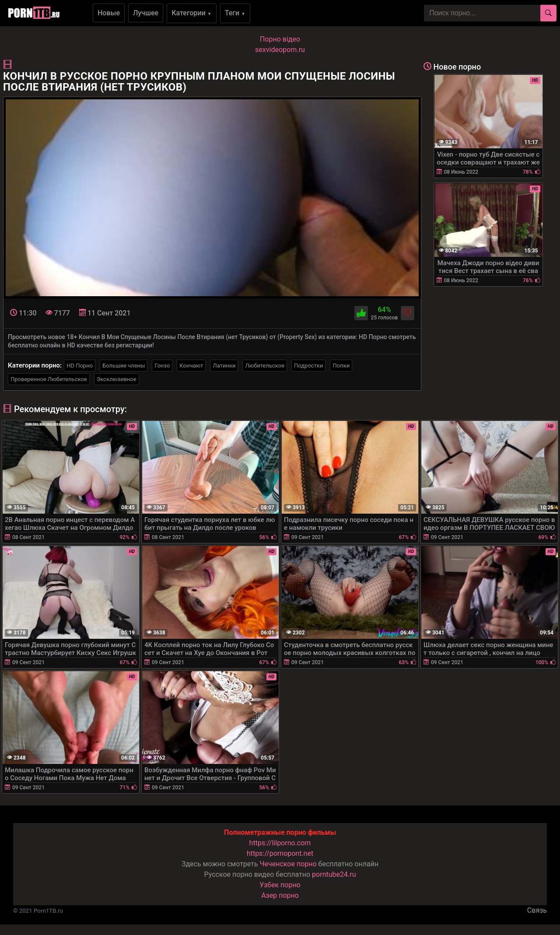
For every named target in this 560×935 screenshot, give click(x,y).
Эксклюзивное (117, 379)
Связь (537, 910)
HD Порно (80, 366)
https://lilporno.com (280, 843)
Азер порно (280, 895)
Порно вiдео (280, 39)
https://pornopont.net (280, 853)
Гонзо (162, 366)
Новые (109, 13)
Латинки (224, 366)
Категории (192, 13)
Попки (341, 366)
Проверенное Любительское (49, 379)
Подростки (308, 366)
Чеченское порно (288, 864)
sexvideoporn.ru (280, 50)
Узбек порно (280, 885)
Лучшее (146, 13)
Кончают (191, 366)
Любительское (265, 366)
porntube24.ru (334, 874)
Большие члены (124, 366)
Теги (235, 13)
